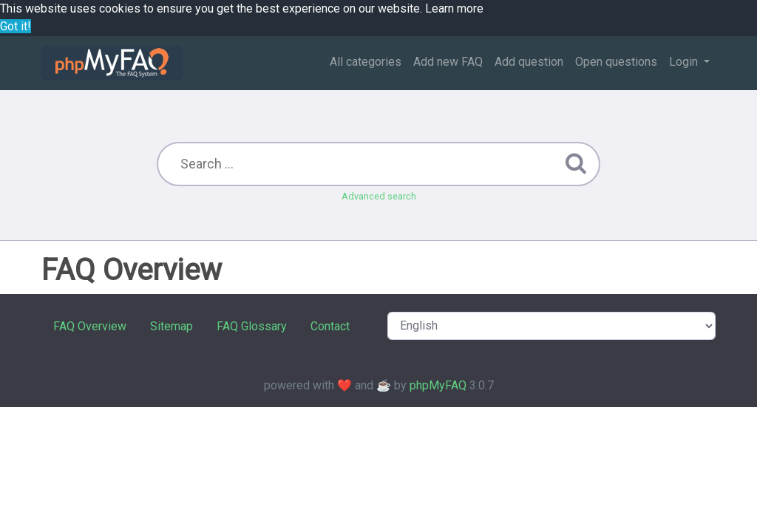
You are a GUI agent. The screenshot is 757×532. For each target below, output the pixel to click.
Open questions (616, 62)
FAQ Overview (90, 326)
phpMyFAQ (438, 385)
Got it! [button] (16, 26)
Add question (529, 62)
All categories (366, 62)
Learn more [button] (454, 8)
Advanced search (379, 196)
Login (685, 62)
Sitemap (172, 326)
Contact (330, 326)
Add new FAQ (448, 62)
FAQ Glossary (252, 326)
